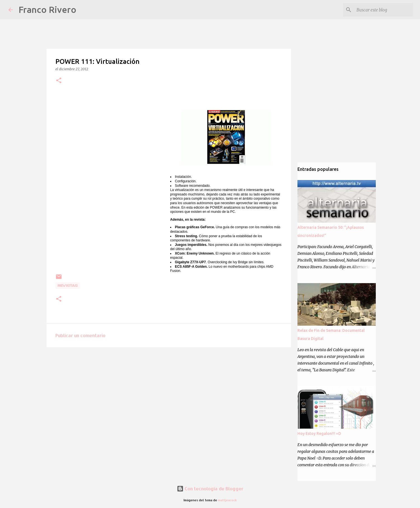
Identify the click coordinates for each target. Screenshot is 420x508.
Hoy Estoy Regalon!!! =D (319, 434)
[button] (59, 81)
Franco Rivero (47, 10)
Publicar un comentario (80, 335)
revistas (68, 286)
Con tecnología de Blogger (210, 489)
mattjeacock (227, 500)
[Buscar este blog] (384, 10)
